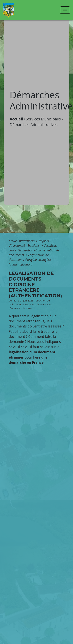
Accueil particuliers (22, 241)
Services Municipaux (44, 119)
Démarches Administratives (34, 125)
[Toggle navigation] (65, 10)
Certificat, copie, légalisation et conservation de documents (34, 250)
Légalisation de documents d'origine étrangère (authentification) (30, 260)
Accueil (16, 119)
